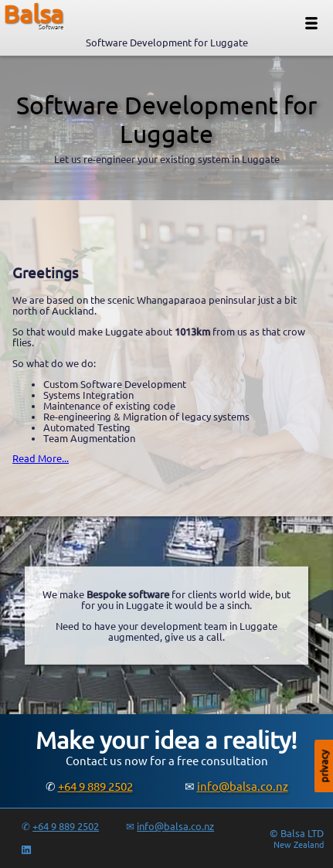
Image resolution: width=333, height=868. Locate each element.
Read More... (41, 458)
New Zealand (299, 845)
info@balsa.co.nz (243, 786)
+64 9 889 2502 (95, 786)
